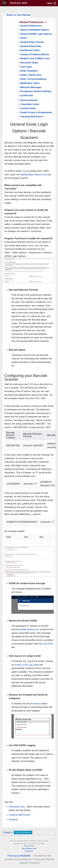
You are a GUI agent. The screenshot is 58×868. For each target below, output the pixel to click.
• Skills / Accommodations (33, 79)
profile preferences (29, 629)
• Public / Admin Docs (30, 75)
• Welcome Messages (30, 87)
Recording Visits (17, 807)
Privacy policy (29, 846)
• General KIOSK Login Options (35, 34)
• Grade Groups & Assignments (35, 112)
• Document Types (29, 63)
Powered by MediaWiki (19, 856)
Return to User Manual (17, 15)
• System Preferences (30, 26)
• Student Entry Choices (32, 42)
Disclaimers (29, 851)
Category (7, 832)
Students (13, 820)
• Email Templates (28, 71)
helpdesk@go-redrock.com (33, 175)
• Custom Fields (27, 108)
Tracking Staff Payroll (19, 815)
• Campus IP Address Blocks (34, 54)
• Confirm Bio (26, 95)
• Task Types (26, 67)
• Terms (23, 38)
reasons (36, 704)
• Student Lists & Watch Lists (34, 58)
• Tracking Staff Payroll (31, 117)
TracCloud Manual (23, 832)
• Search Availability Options (34, 30)
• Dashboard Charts (29, 50)
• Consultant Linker (29, 104)
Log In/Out (48, 644)
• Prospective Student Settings (35, 91)
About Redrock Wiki (29, 849)
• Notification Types (29, 83)
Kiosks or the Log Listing (27, 665)
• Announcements (28, 100)
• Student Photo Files (30, 46)
